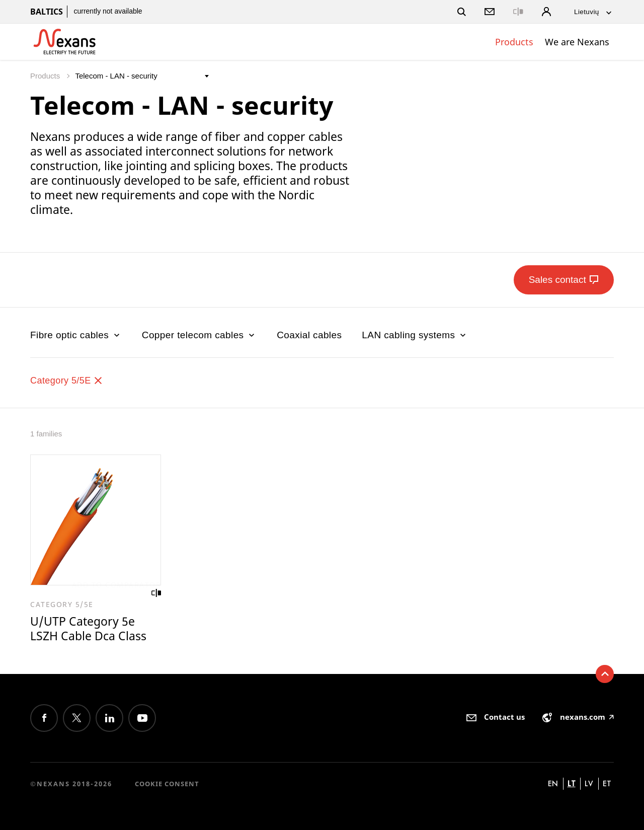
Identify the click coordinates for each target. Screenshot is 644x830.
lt (572, 783)
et (607, 783)
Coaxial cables (309, 335)
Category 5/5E (68, 380)
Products (514, 42)
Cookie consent (167, 784)
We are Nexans (577, 42)
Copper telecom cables (199, 335)
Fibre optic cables (76, 335)
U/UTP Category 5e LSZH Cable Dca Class (88, 629)
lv (589, 783)
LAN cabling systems (415, 335)
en (553, 783)
